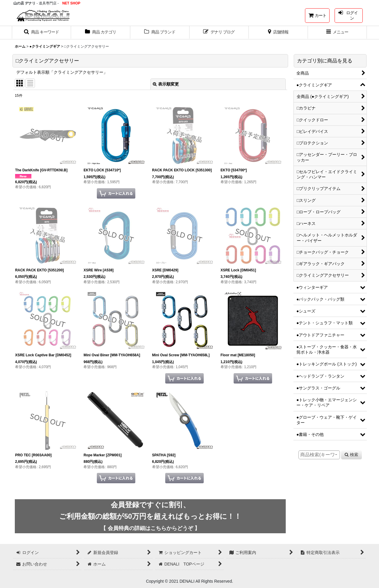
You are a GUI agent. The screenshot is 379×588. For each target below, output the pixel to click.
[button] (41, 33)
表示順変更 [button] (166, 84)
